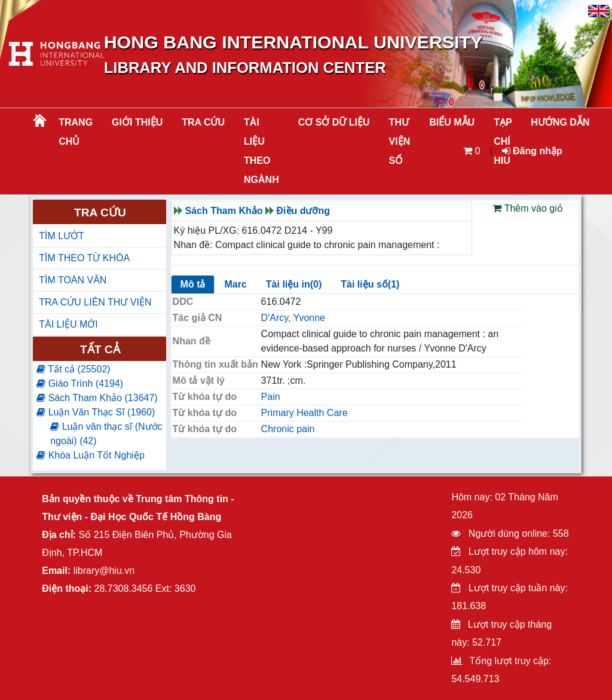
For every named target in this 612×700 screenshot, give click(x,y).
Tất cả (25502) (73, 369)
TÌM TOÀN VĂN (73, 280)
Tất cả (100, 349)
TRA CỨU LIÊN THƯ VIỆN (95, 302)
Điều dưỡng (304, 211)
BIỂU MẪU (452, 122)
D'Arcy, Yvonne (293, 318)
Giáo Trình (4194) (80, 383)
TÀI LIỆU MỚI (68, 324)
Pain (271, 397)
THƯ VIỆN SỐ (400, 141)
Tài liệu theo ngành (261, 151)
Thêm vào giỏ (527, 208)
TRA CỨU (203, 122)
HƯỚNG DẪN (560, 122)
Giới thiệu (137, 122)
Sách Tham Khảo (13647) (97, 398)
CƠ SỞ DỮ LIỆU (334, 122)
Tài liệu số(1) (370, 284)
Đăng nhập (532, 151)
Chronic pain (288, 429)
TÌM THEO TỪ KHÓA (84, 258)
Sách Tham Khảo (224, 211)
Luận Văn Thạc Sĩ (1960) (96, 412)
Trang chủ (76, 132)
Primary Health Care (305, 413)
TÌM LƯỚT (62, 236)
